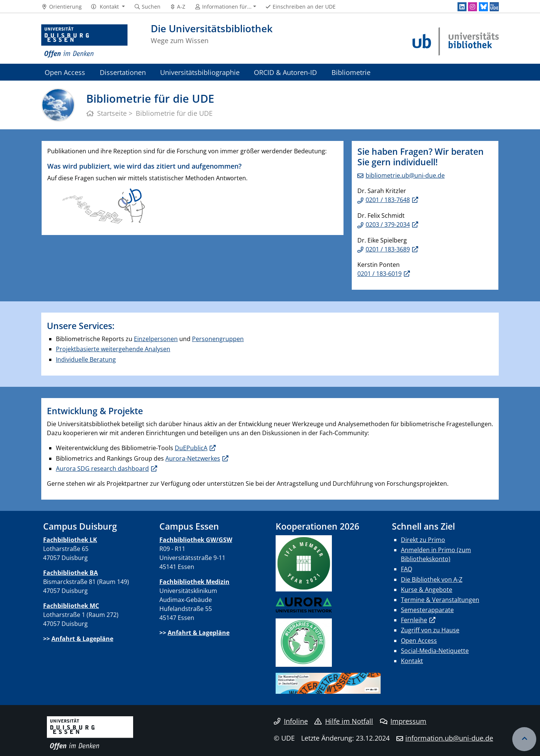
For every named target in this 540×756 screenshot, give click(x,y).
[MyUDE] (494, 7)
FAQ (406, 569)
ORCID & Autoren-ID (285, 72)
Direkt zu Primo (423, 540)
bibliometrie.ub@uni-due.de (405, 175)
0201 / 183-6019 (379, 274)
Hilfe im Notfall (344, 721)
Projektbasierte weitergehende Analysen (113, 349)
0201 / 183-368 (386, 249)
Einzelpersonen (156, 339)
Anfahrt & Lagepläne (82, 639)
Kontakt (412, 661)
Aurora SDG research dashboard (102, 469)
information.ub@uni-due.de (449, 738)
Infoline (291, 721)
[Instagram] (472, 7)
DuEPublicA (191, 448)
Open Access (65, 72)
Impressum (403, 721)
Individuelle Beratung (86, 359)
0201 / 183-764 (386, 200)
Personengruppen (218, 339)
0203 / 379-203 (386, 225)
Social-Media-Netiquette (435, 651)
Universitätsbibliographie (200, 72)
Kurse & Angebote (427, 590)
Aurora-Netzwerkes (193, 458)
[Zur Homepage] (84, 41)
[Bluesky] (483, 7)
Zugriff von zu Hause (430, 630)
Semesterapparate (427, 610)
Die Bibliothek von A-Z (432, 579)
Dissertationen (123, 72)
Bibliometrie (351, 72)
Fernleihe (414, 620)
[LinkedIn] (462, 7)
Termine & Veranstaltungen (440, 600)
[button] (108, 7)
